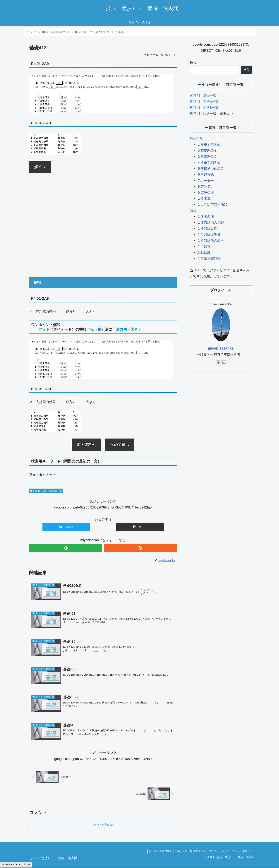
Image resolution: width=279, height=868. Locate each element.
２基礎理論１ (207, 151)
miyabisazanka (221, 348)
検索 (193, 63)
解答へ (40, 167)
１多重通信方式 (209, 145)
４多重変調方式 (209, 163)
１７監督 (204, 246)
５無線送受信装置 (210, 169)
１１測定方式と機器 (212, 204)
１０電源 (204, 198)
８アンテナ (206, 186)
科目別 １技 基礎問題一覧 (46, 491)
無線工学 (196, 139)
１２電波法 (206, 216)
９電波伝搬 (206, 193)
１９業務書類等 (209, 258)
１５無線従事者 (209, 234)
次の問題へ (120, 445)
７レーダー (206, 181)
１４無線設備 (207, 228)
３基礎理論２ (207, 157)
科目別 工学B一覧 (204, 108)
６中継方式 (206, 174)
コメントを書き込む (103, 825)
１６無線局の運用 (210, 240)
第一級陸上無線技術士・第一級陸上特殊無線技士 (174, 851)
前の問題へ (86, 445)
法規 (193, 210)
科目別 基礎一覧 (203, 96)
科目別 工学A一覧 (204, 102)
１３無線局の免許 (210, 222)
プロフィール (215, 851)
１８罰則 (204, 252)
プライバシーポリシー (239, 851)
